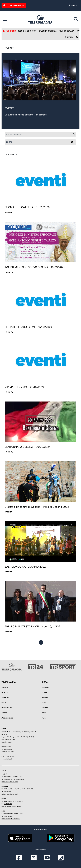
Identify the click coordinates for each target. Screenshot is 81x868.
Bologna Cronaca (27, 31)
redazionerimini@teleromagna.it (11, 806)
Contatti (5, 703)
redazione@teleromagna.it (10, 782)
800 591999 (7, 791)
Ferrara (45, 697)
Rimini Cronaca (67, 31)
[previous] (41, 642)
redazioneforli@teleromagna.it (11, 819)
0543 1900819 (8, 816)
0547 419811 (8, 779)
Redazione (5, 692)
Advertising (6, 697)
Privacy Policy (7, 708)
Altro (44, 718)
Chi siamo (5, 687)
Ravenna (45, 708)
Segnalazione (7, 718)
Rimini (44, 713)
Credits (4, 713)
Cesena (45, 692)
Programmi (74, 5)
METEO (72, 37)
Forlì (44, 703)
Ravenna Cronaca (47, 31)
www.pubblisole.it (7, 759)
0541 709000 (8, 804)
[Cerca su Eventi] (38, 134)
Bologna (45, 687)
